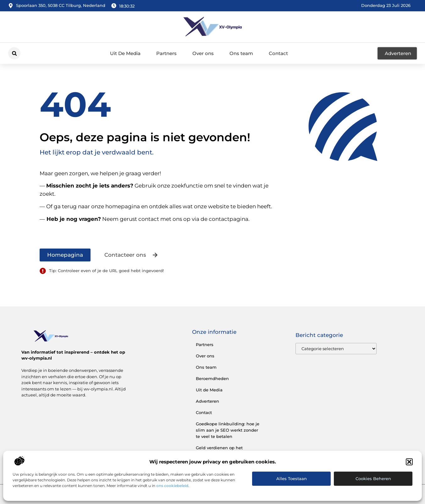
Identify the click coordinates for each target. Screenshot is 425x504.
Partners (166, 53)
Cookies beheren (373, 479)
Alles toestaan (292, 479)
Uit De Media (125, 53)
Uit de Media (209, 390)
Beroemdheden (212, 378)
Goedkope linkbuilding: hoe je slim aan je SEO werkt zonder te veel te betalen (228, 430)
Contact (278, 53)
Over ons (203, 53)
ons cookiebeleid (172, 486)
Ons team (241, 53)
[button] (409, 462)
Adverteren (207, 401)
